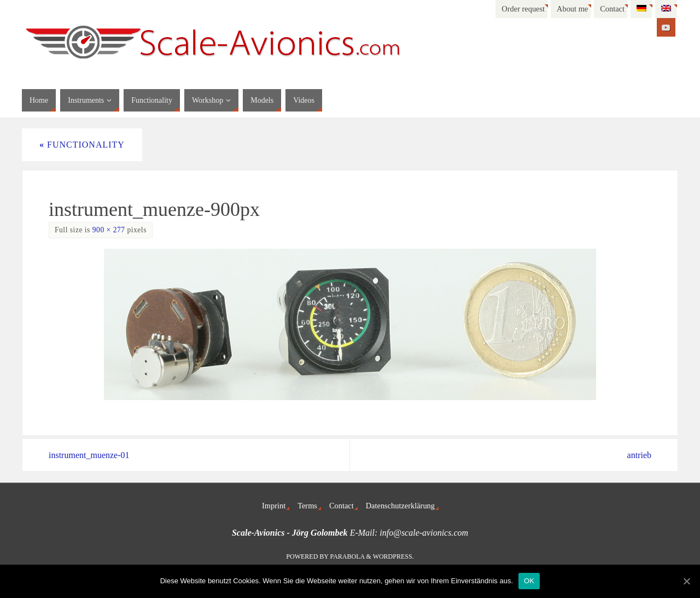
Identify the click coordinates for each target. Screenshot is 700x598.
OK (529, 581)
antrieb (639, 455)
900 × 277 (109, 230)
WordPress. (393, 556)
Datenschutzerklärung (400, 506)
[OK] (686, 581)
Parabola (348, 556)
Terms (307, 506)
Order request (523, 9)
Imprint (274, 506)
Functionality (82, 145)
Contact (612, 9)
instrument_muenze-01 (89, 455)
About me (572, 9)
